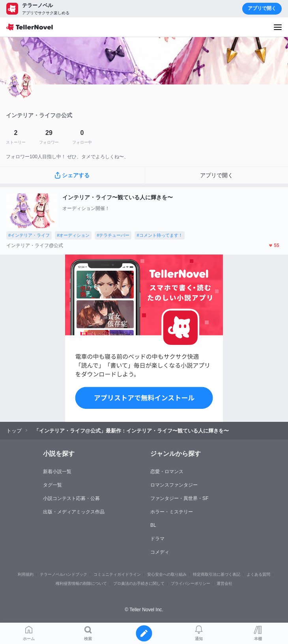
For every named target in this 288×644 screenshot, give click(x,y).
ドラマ (157, 539)
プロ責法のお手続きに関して (139, 583)
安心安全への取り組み (167, 574)
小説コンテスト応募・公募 (71, 498)
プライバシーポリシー (191, 583)
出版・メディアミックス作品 (74, 512)
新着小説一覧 (57, 472)
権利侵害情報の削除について (81, 583)
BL (153, 525)
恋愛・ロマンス (167, 472)
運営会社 (224, 583)
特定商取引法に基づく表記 (217, 574)
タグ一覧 (52, 485)
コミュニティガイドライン (117, 574)
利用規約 (26, 574)
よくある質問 (258, 574)
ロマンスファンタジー (174, 485)
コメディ (160, 552)
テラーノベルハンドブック (64, 574)
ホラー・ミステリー (172, 512)
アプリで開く (262, 8)
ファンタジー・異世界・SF (179, 498)
